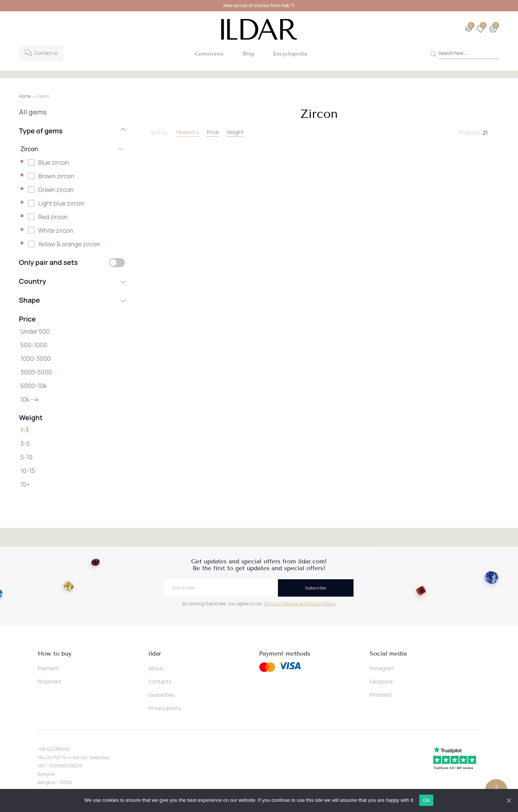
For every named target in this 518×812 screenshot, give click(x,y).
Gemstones (209, 54)
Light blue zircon (61, 203)
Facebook (382, 681)
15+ (25, 484)
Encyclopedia (290, 54)
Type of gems (72, 131)
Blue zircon (54, 162)
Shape (72, 300)
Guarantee (162, 695)
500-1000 (34, 345)
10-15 (28, 471)
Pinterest (381, 695)
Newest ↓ (188, 132)
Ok (427, 800)
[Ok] (509, 800)
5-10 (26, 457)
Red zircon (53, 217)
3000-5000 (36, 372)
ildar (155, 654)
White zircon (56, 230)
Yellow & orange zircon (69, 244)
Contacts (160, 681)
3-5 (25, 444)
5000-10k (33, 386)
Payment (49, 668)
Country (72, 281)
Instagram (382, 668)
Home (25, 96)
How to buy (55, 654)
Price (213, 132)
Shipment (50, 681)
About (156, 668)
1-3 (25, 430)
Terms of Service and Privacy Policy (299, 604)
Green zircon (56, 190)
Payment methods (285, 654)
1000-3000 (36, 359)
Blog (249, 54)
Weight (235, 132)
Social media (388, 654)
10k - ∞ (29, 399)
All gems (33, 112)
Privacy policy (165, 708)
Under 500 (35, 331)
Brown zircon (56, 176)
